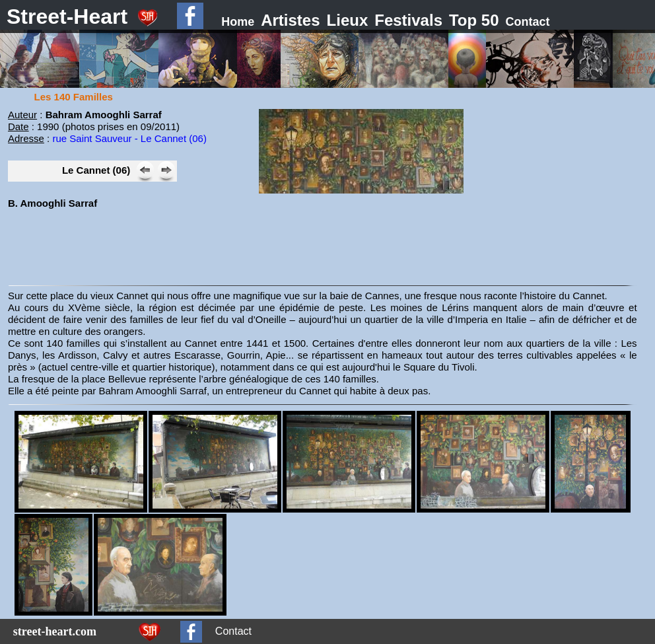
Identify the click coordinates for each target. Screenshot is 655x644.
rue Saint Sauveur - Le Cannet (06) (129, 138)
